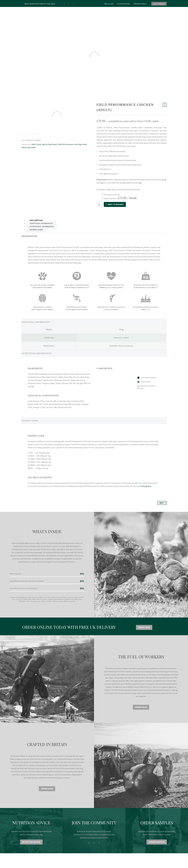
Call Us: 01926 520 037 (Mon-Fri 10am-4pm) (39, 4)
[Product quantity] (99, 204)
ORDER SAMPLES (157, 842)
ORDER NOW (144, 627)
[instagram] (94, 843)
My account (109, 4)
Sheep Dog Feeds (29, 147)
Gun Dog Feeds (80, 144)
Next (163, 503)
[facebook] (89, 843)
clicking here (146, 486)
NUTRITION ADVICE (31, 842)
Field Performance (66, 144)
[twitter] (99, 843)
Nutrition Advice (140, 4)
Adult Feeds (36, 144)
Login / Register (159, 4)
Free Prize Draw (124, 4)
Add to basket (115, 204)
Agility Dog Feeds (49, 144)
